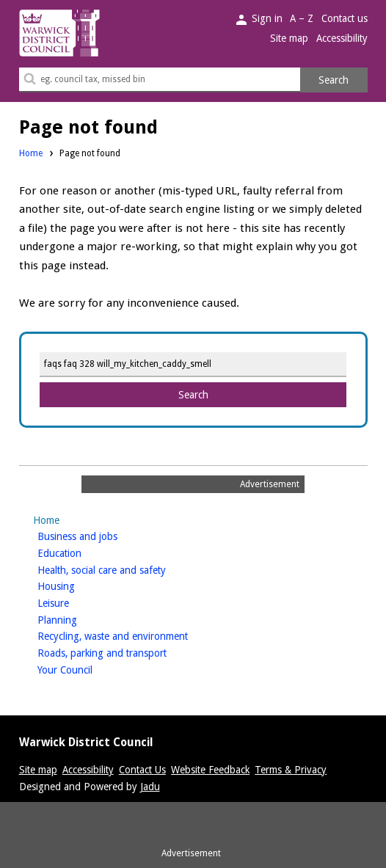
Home (31, 153)
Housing (79, 585)
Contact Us (142, 770)
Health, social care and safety (125, 569)
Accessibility (342, 38)
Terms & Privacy (291, 770)
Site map (289, 38)
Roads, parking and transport (125, 652)
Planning (80, 619)
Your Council (88, 669)
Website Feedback (210, 770)
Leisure (76, 602)
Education (83, 552)
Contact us (345, 18)
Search (334, 80)
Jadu (150, 787)
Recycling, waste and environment (136, 635)
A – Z (302, 18)
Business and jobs (101, 535)
